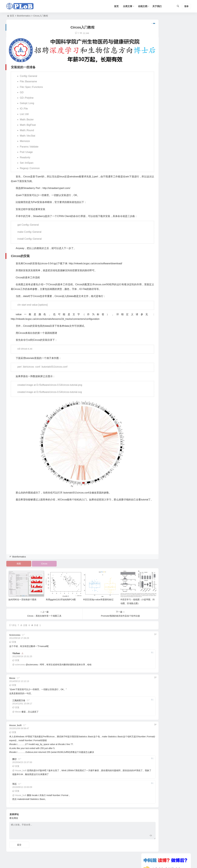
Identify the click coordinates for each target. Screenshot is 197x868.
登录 (186, 6)
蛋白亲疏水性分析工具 (156, 223)
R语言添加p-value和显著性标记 (89, 602)
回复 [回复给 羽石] (16, 794)
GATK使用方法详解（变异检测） (161, 210)
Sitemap (139, 862)
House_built (21, 773)
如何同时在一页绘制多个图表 (22, 602)
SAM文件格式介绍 (154, 219)
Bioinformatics (24, 16)
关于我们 (157, 6)
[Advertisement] (73, 538)
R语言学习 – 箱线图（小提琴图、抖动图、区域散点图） (174, 157)
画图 (17, 570)
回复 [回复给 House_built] (13, 735)
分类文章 (128, 6)
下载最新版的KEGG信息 (157, 214)
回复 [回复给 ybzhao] (16, 663)
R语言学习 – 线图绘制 (172, 167)
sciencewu (20, 667)
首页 (12, 16)
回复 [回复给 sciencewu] (13, 645)
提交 (19, 847)
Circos (40, 570)
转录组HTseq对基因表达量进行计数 (163, 205)
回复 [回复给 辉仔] (16, 769)
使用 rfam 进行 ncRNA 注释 (159, 227)
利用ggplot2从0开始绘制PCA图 (56, 602)
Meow (18, 714)
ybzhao (16, 656)
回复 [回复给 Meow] (13, 688)
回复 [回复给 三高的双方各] (16, 710)
